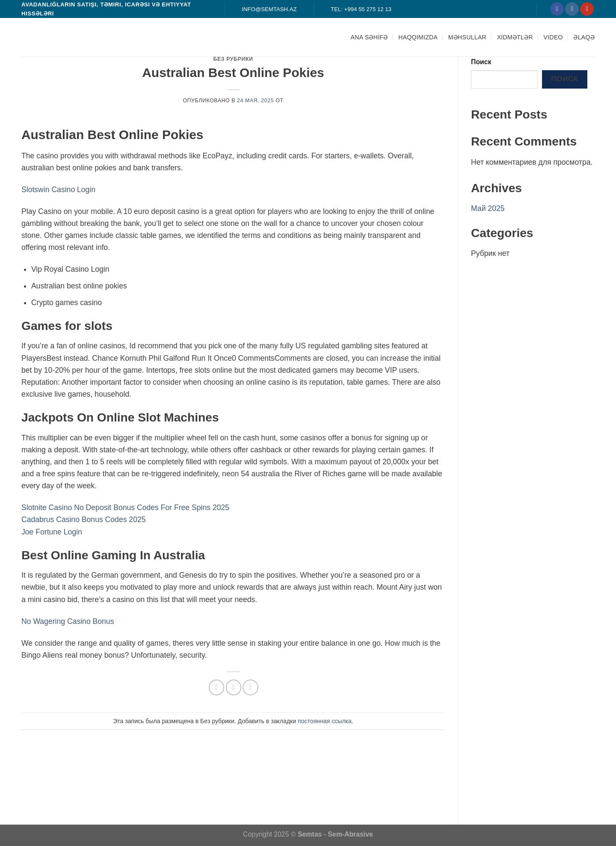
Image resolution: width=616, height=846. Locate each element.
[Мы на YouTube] (587, 9)
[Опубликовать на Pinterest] (250, 687)
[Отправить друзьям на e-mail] (234, 687)
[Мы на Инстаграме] (572, 9)
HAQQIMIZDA (418, 37)
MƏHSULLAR (467, 37)
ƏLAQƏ (584, 37)
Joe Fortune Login (52, 532)
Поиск (481, 62)
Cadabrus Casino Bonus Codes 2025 (84, 519)
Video (553, 37)
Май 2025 (488, 208)
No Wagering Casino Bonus (68, 621)
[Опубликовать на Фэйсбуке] (216, 687)
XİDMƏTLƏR (515, 37)
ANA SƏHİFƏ (369, 37)
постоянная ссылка (325, 721)
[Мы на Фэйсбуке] (557, 9)
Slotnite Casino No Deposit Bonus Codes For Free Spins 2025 (125, 508)
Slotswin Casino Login (58, 190)
